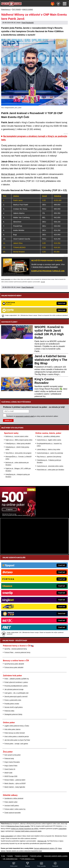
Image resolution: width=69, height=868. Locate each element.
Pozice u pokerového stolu (13, 700)
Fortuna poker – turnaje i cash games (16, 744)
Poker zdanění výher (11, 802)
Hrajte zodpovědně (6, 279)
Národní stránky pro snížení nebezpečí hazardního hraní (24, 851)
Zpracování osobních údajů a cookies (56, 856)
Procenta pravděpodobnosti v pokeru (16, 686)
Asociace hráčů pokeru (12, 806)
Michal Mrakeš (8, 174)
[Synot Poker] (18, 516)
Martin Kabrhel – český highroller (15, 787)
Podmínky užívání (36, 856)
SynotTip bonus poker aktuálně (14, 664)
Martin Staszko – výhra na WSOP (15, 783)
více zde (43, 282)
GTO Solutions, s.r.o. (28, 859)
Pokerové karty (9, 758)
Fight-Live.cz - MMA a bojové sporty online (19, 440)
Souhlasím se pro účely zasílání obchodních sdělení (32, 416)
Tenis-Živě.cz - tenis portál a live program (18, 453)
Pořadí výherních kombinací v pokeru (16, 682)
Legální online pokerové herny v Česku (17, 726)
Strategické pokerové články (13, 714)
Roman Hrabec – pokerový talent (15, 780)
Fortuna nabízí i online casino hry (15, 809)
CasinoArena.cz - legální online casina (49, 440)
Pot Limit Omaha (41, 149)
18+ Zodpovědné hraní (10, 859)
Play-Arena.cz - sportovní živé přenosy (49, 457)
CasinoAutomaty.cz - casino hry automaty (50, 453)
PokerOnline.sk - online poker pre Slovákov (50, 470)
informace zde (42, 841)
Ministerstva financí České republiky (18, 826)
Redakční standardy (22, 856)
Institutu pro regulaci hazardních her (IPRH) (25, 829)
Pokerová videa (9, 711)
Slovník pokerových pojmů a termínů (16, 697)
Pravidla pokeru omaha (12, 704)
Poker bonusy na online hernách (15, 733)
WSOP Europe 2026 (11, 776)
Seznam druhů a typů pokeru (14, 707)
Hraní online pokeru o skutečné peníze (17, 736)
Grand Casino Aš (10, 769)
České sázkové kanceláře (13, 813)
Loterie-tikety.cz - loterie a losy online (49, 449)
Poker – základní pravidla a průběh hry (17, 679)
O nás (3, 856)
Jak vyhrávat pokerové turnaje (14, 689)
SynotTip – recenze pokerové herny (16, 649)
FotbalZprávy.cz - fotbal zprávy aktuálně (18, 444)
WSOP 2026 (8, 773)
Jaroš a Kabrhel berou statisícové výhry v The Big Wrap (51, 360)
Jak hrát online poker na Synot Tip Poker (17, 740)
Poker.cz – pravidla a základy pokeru (48, 436)
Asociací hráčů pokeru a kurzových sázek (28, 831)
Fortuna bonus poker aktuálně (14, 667)
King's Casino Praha (11, 766)
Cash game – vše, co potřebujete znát (16, 693)
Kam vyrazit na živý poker (13, 755)
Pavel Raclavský (28, 23)
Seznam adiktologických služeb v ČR (46, 848)
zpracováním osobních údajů (25, 416)
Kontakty (10, 856)
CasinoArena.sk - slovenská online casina (50, 466)
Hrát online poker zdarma (12, 729)
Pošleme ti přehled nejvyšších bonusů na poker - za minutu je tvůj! (34, 407)
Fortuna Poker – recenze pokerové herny (17, 652)
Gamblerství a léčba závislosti (14, 798)
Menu (65, 4)
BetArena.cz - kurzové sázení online (17, 436)
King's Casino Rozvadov (12, 762)
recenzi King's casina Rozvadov (45, 267)
